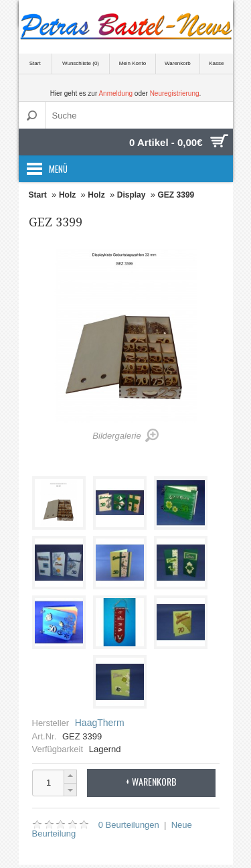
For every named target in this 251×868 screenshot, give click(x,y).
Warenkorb (178, 63)
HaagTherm (100, 723)
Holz (67, 195)
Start (35, 63)
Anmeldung (115, 93)
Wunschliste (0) (81, 63)
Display (132, 195)
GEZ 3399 (176, 195)
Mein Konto (133, 63)
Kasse (216, 63)
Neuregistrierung (175, 93)
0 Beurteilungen (129, 825)
